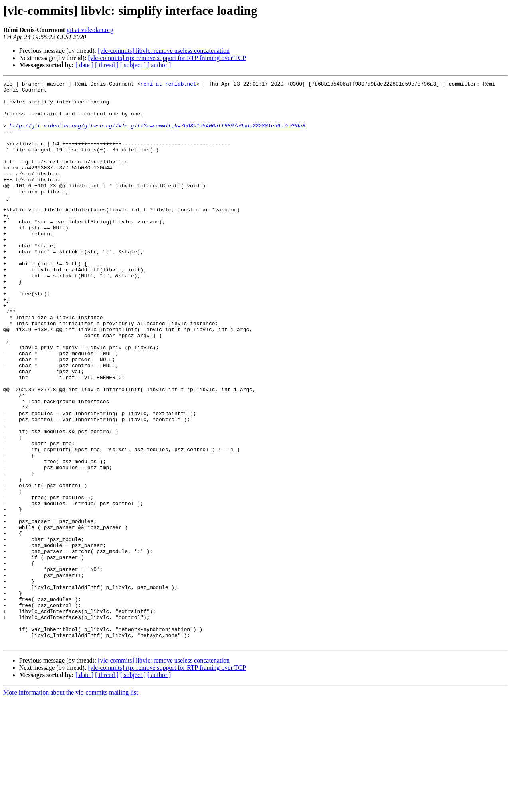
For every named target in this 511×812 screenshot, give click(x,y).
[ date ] (84, 65)
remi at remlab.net (168, 85)
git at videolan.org (90, 30)
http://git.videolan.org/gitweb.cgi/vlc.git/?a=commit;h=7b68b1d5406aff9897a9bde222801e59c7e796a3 (157, 135)
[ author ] (159, 65)
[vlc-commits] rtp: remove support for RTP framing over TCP (167, 58)
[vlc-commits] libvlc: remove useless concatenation (164, 51)
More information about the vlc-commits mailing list (71, 805)
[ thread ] (107, 65)
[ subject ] (133, 65)
